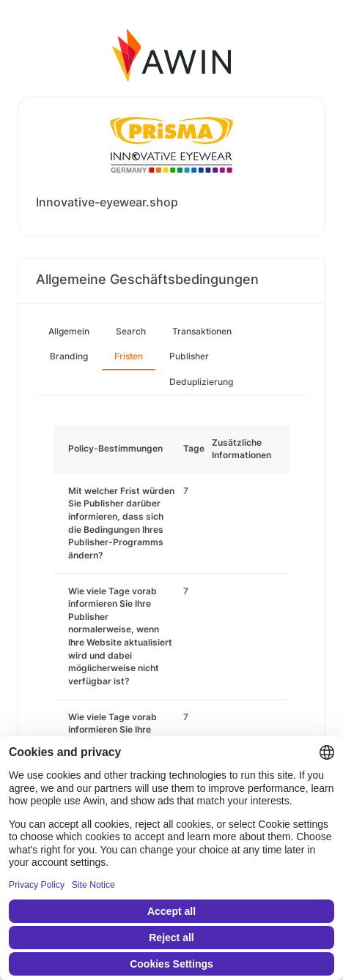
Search (131, 331)
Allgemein (69, 331)
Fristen (129, 356)
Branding (69, 356)
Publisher (189, 356)
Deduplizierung (201, 382)
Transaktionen (202, 331)
